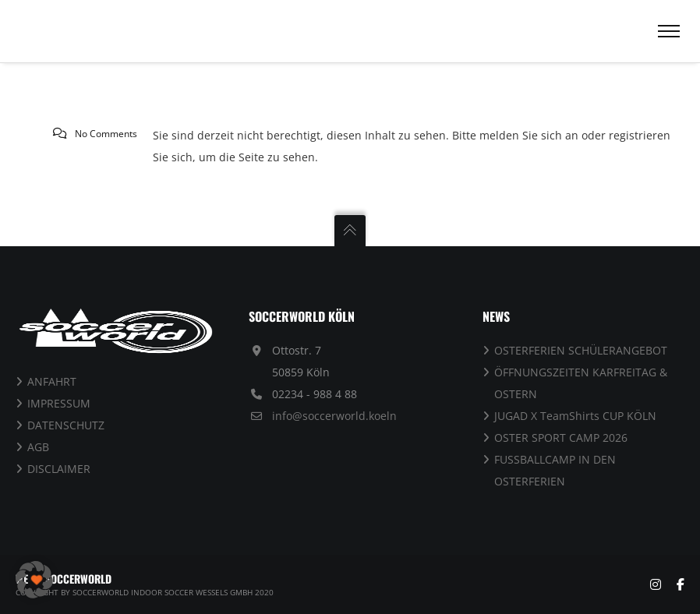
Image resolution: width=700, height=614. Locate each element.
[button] (34, 580)
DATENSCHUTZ (66, 425)
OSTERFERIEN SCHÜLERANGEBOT (581, 350)
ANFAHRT (52, 381)
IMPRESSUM (59, 403)
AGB (38, 447)
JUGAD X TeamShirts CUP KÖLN (575, 416)
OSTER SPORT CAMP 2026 (561, 438)
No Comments (106, 134)
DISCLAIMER (59, 469)
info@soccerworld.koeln (334, 416)
